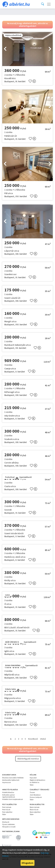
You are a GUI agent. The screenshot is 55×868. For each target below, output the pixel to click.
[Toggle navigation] (49, 4)
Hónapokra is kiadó (9, 827)
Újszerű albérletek (8, 824)
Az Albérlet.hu (35, 782)
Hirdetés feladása (8, 792)
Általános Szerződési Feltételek (13, 778)
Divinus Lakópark (36, 797)
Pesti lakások (7, 807)
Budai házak (34, 810)
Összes (32, 792)
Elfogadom (27, 863)
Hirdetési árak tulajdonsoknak (13, 799)
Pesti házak (6, 810)
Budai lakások (35, 807)
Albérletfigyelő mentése (28, 759)
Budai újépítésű (35, 812)
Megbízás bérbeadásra (37, 780)
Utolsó (43, 739)
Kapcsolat (33, 778)
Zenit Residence (35, 795)
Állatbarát (6, 822)
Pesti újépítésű (7, 812)
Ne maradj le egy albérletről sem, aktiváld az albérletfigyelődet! (28, 25)
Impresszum (7, 782)
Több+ (32, 785)
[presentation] (5, 49)
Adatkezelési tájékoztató (11, 780)
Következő (33, 739)
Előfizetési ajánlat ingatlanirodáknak (9, 796)
